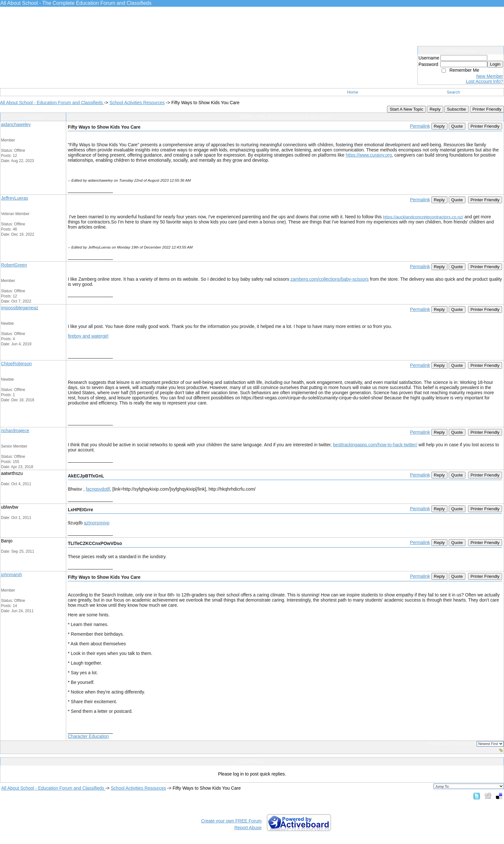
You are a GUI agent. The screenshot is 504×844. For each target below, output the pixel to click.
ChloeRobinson (16, 364)
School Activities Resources (137, 103)
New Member (490, 76)
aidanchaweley (16, 124)
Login (495, 64)
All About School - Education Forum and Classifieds (52, 103)
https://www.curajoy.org (369, 155)
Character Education (88, 736)
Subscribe (456, 109)
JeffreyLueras (15, 198)
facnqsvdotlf (98, 489)
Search (453, 92)
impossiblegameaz (20, 308)
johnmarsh (11, 575)
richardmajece (15, 431)
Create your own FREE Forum (231, 821)
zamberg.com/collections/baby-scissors (330, 279)
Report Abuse (248, 828)
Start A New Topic (406, 109)
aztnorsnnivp (97, 523)
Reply (435, 109)
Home (353, 92)
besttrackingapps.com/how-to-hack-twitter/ (375, 445)
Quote (457, 126)
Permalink (420, 126)
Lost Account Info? (485, 81)
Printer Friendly (487, 109)
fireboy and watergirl (88, 336)
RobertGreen (14, 265)
